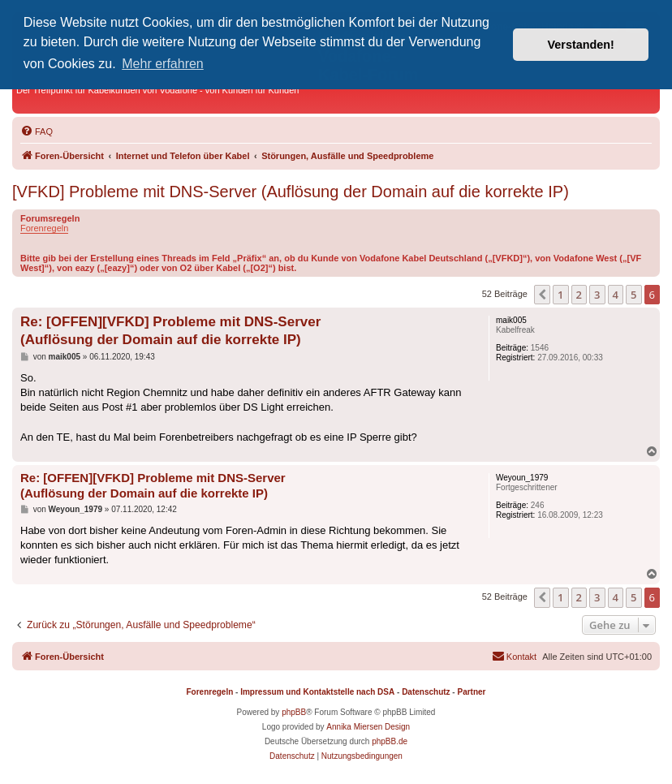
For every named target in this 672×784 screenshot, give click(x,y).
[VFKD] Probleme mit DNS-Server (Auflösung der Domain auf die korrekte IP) (291, 192)
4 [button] (616, 295)
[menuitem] (37, 131)
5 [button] (633, 295)
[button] (542, 295)
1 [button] (560, 295)
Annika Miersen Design (368, 727)
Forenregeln (44, 228)
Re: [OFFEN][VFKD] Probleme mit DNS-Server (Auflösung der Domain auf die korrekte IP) (170, 330)
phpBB (294, 712)
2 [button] (579, 295)
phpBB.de (390, 741)
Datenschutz (426, 692)
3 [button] (597, 295)
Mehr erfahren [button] (163, 64)
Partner (471, 692)
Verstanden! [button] (581, 45)
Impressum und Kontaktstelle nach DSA (317, 692)
